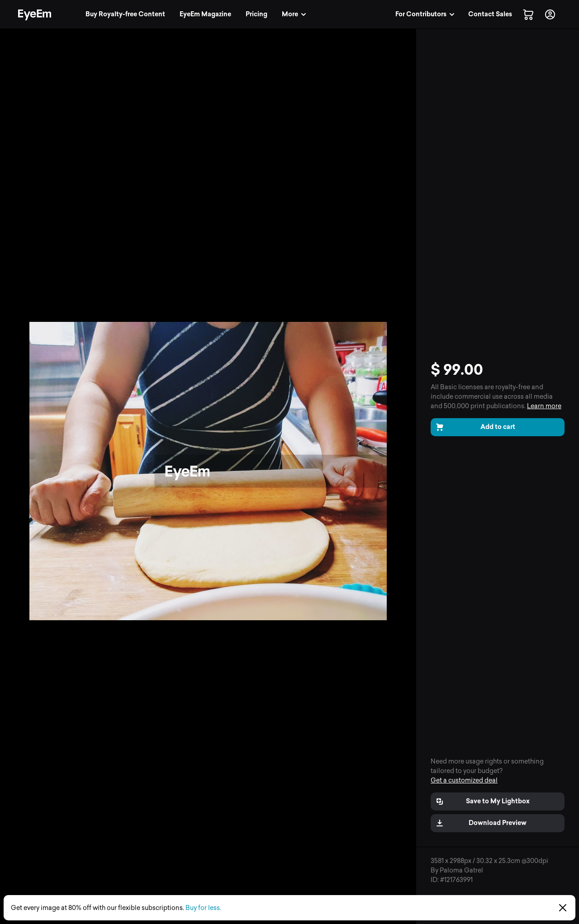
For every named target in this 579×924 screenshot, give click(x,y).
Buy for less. (203, 908)
